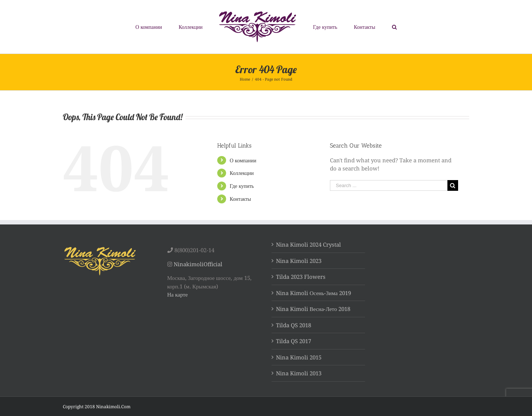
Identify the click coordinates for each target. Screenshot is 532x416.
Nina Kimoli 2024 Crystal (308, 244)
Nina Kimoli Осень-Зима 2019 (313, 293)
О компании (243, 160)
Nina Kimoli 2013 (299, 373)
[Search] (394, 27)
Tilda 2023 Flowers (301, 277)
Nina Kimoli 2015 (299, 357)
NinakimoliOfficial (198, 264)
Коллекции (242, 173)
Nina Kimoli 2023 (299, 261)
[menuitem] (149, 27)
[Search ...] (389, 185)
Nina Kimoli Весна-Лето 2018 (313, 309)
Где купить (242, 186)
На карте (178, 294)
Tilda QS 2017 (294, 341)
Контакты (241, 199)
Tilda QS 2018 (294, 325)
